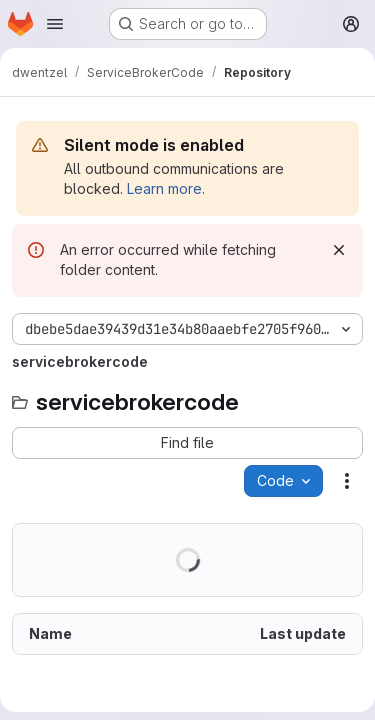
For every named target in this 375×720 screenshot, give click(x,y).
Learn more (164, 188)
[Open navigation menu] (55, 24)
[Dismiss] (339, 250)
